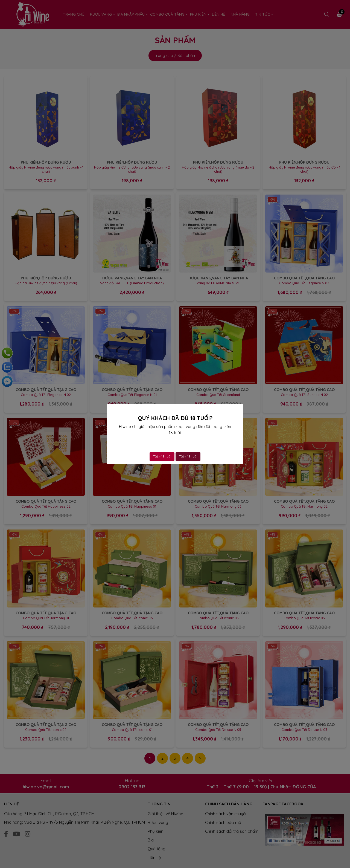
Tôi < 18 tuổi (188, 456)
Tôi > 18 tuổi (162, 456)
